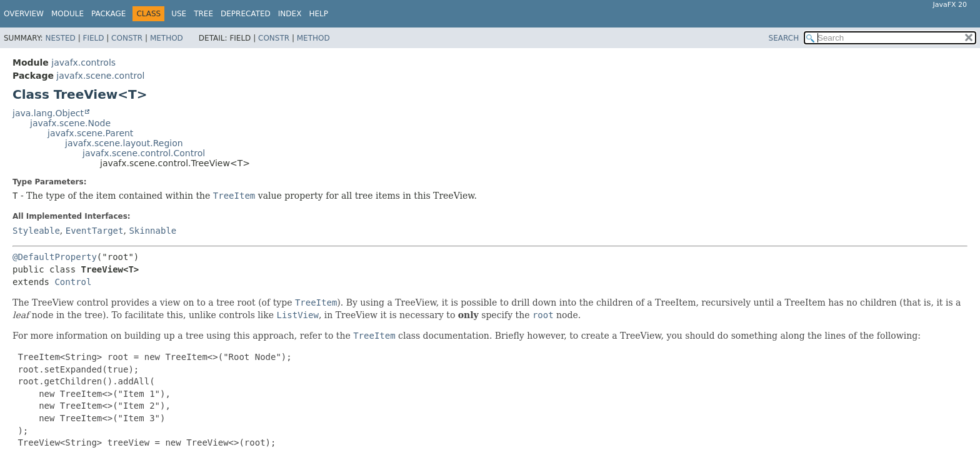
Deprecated (246, 14)
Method (167, 38)
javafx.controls (83, 62)
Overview (24, 14)
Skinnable (152, 231)
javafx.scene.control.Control (144, 153)
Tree (203, 14)
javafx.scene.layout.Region (124, 143)
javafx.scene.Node (70, 123)
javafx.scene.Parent (90, 133)
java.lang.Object (48, 113)
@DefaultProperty (55, 257)
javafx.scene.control (100, 76)
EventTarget (95, 231)
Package (108, 14)
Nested (60, 38)
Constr (127, 38)
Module (67, 14)
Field (93, 38)
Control (73, 282)
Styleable (36, 231)
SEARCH (784, 38)
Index (290, 14)
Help (318, 14)
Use (179, 14)
